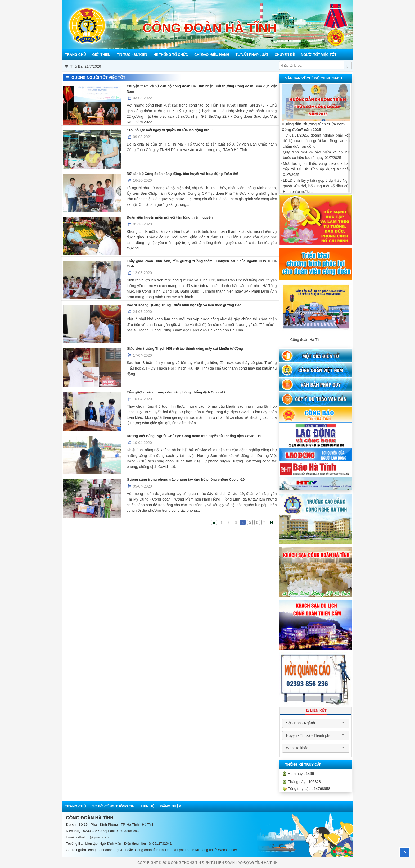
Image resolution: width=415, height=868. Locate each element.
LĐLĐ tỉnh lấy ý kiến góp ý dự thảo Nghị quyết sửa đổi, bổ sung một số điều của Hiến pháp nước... (317, 186)
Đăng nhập (171, 806)
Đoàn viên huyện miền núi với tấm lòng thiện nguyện (170, 217)
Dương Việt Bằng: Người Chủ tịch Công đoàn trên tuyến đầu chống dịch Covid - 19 (194, 436)
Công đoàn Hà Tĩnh (306, 340)
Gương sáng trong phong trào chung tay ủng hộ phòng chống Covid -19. (186, 480)
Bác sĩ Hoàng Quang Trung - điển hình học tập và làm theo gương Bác (184, 305)
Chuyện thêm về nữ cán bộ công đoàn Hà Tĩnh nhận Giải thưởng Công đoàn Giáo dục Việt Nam (202, 89)
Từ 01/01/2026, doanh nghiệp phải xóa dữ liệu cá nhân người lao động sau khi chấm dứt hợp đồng (317, 141)
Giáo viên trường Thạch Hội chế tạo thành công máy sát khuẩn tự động (185, 349)
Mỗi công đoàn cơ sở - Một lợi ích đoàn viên (210, 66)
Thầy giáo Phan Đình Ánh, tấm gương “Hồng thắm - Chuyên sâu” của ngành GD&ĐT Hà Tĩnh (202, 264)
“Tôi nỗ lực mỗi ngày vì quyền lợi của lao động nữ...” (170, 130)
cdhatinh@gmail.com (93, 837)
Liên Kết (316, 710)
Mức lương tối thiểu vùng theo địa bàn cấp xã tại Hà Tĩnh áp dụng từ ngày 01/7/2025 (317, 169)
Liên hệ (147, 806)
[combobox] (316, 723)
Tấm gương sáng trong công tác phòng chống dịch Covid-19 (176, 392)
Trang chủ (76, 806)
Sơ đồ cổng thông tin (113, 806)
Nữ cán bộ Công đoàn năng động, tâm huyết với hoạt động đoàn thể (182, 174)
